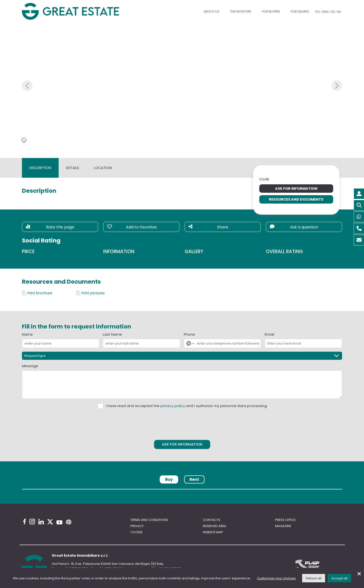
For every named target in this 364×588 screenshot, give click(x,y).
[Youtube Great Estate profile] (59, 522)
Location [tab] (103, 168)
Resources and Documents (296, 199)
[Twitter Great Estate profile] (50, 522)
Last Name (112, 334)
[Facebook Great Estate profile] (25, 522)
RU (339, 12)
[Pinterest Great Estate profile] (69, 522)
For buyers (271, 11)
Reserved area (215, 526)
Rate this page (50, 227)
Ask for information (296, 189)
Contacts (212, 520)
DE (333, 12)
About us (211, 11)
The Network (241, 11)
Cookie (136, 532)
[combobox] (190, 343)
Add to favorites (132, 227)
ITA (318, 12)
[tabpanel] (182, 491)
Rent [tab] (194, 479)
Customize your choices (276, 578)
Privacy (137, 526)
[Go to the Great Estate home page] (80, 11)
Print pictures (90, 293)
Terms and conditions (149, 520)
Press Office (285, 520)
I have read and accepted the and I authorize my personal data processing (186, 406)
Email (269, 334)
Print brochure (37, 293)
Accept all (339, 578)
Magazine (283, 526)
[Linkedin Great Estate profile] (41, 522)
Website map (213, 532)
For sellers (300, 11)
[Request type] (182, 356)
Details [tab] (73, 168)
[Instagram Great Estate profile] (32, 522)
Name (27, 334)
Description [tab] (40, 168)
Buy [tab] (169, 479)
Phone (189, 334)
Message (30, 366)
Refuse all (314, 578)
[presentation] (182, 423)
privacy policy (173, 406)
